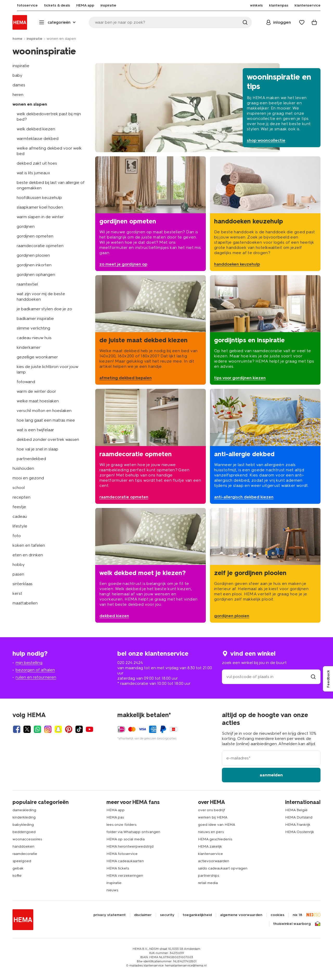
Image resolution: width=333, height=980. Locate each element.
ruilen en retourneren (36, 677)
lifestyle (20, 526)
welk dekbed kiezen (36, 129)
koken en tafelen (29, 545)
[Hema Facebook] (17, 729)
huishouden (23, 468)
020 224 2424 (130, 663)
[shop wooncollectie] (208, 108)
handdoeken (23, 846)
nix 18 (297, 915)
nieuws (112, 890)
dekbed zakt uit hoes (37, 163)
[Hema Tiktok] (79, 729)
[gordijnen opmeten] (151, 214)
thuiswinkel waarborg (292, 924)
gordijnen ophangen (36, 275)
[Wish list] (302, 22)
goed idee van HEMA (217, 825)
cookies (277, 915)
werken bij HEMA (213, 817)
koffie (17, 876)
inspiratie (34, 39)
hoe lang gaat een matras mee (46, 420)
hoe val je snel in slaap (37, 449)
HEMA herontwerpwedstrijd (130, 846)
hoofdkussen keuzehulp (39, 198)
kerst (17, 593)
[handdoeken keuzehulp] (265, 214)
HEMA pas (115, 817)
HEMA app (116, 810)
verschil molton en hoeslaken (44, 411)
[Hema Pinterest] (69, 729)
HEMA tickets (118, 868)
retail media (208, 883)
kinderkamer (29, 347)
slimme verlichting (33, 328)
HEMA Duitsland (299, 817)
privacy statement (110, 915)
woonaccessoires (27, 839)
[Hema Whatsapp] (37, 729)
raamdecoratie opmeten (40, 246)
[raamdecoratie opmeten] (151, 446)
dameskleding (24, 810)
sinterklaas (23, 584)
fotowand (26, 382)
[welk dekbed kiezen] (151, 565)
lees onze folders (121, 825)
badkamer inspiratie (35, 318)
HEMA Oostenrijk (300, 832)
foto (17, 536)
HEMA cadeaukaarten (125, 861)
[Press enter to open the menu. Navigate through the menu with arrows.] (58, 22)
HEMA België (296, 810)
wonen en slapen (30, 104)
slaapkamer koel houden (40, 207)
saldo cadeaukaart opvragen (223, 868)
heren (18, 95)
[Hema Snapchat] (58, 729)
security (167, 915)
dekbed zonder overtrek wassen (48, 439)
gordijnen (26, 226)
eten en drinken (28, 555)
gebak (18, 868)
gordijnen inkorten (34, 265)
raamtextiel (27, 284)
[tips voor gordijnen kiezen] (265, 330)
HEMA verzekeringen (125, 876)
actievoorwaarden (214, 861)
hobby (19, 565)
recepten (21, 497)
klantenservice (210, 854)
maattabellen (25, 603)
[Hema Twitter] (27, 729)
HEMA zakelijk (210, 846)
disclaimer (143, 915)
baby (17, 75)
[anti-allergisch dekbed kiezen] (265, 446)
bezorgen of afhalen (35, 670)
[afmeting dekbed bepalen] (151, 330)
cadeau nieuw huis (34, 338)
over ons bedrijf (212, 810)
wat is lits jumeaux (33, 173)
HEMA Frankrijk (298, 825)
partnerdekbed (31, 459)
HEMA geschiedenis (215, 839)
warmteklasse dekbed (38, 138)
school (19, 488)
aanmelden (271, 775)
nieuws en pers (211, 832)
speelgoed (22, 861)
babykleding (23, 825)
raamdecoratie (25, 854)
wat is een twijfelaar (35, 430)
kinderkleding (24, 817)
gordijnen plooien (33, 255)
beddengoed (24, 832)
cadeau (20, 516)
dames (19, 85)
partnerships (209, 876)
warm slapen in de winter (40, 217)
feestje (19, 507)
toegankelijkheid (197, 915)
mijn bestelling (29, 663)
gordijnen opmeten (35, 236)
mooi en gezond (28, 478)
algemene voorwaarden (241, 915)
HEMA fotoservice (122, 854)
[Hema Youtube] (89, 729)
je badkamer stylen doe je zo (44, 309)
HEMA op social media (126, 839)
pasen (18, 574)
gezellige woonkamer (37, 357)
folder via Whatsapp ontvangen (133, 832)
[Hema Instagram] (48, 729)
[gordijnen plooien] (265, 565)
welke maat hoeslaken (38, 401)
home (17, 39)
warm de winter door (36, 391)
